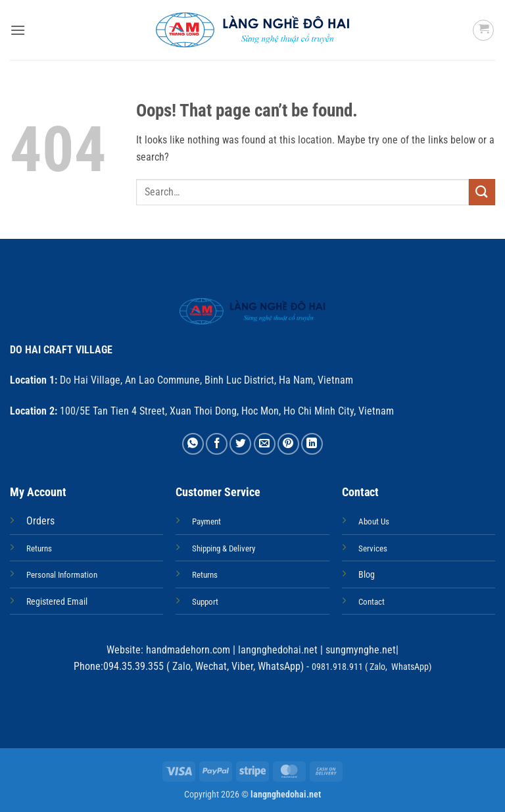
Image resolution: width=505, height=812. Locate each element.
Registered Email (57, 602)
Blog (367, 575)
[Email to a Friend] (265, 444)
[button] (18, 30)
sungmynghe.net (359, 650)
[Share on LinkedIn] (312, 444)
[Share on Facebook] (217, 444)
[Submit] (482, 192)
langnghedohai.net (278, 650)
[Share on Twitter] (240, 444)
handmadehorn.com (187, 650)
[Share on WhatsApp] (193, 444)
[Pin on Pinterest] (288, 444)
